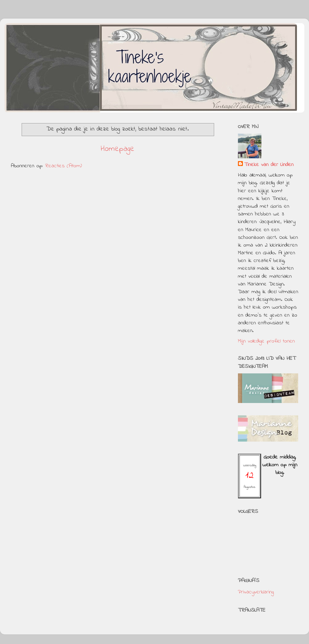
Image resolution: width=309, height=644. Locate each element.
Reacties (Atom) (63, 166)
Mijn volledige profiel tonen (266, 341)
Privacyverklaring (256, 592)
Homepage (118, 149)
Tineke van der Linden (269, 165)
